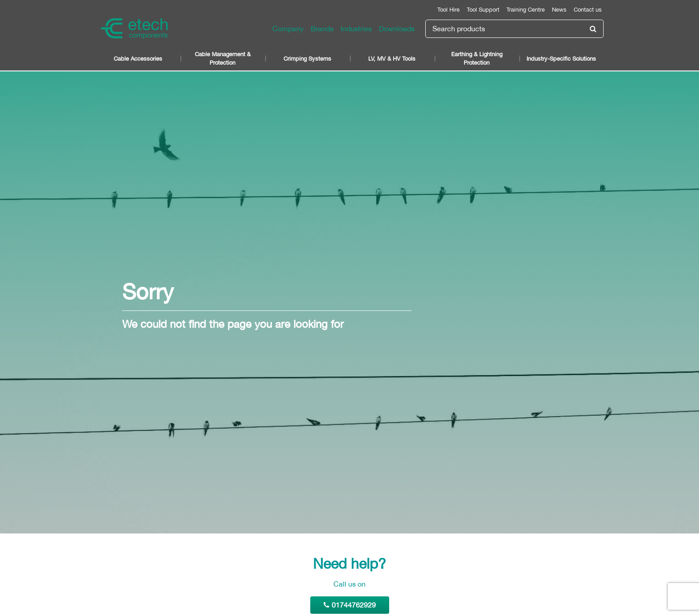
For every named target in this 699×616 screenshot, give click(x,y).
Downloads (397, 29)
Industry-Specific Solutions (561, 59)
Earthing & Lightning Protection (477, 58)
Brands (322, 29)
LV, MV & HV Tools (392, 59)
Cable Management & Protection (223, 58)
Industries (356, 29)
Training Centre (526, 10)
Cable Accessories (138, 59)
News (559, 10)
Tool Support (483, 10)
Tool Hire (448, 10)
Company (288, 29)
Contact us (588, 10)
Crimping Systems (307, 59)
